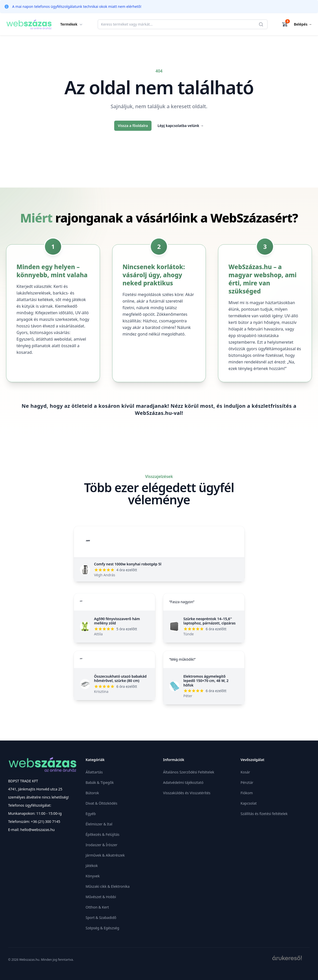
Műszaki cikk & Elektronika (107, 886)
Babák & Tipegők (100, 782)
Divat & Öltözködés (101, 803)
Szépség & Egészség (102, 928)
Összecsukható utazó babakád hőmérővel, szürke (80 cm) (120, 679)
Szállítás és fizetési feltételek (264, 814)
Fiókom (247, 793)
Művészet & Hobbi (101, 897)
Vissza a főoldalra (133, 126)
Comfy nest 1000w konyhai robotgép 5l (128, 564)
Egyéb (91, 814)
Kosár (245, 772)
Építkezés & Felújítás (102, 834)
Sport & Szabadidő (101, 918)
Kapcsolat (249, 803)
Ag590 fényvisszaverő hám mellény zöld (117, 621)
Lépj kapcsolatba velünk (181, 126)
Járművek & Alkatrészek (105, 855)
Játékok (92, 866)
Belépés (303, 24)
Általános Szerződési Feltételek (189, 772)
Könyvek (93, 876)
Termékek (72, 24)
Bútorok (92, 793)
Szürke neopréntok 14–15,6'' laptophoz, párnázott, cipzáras (210, 621)
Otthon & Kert (97, 907)
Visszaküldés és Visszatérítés (187, 793)
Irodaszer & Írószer (101, 845)
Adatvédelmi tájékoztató (183, 782)
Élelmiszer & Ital (99, 824)
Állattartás (94, 772)
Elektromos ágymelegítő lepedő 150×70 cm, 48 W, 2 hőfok (206, 681)
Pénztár (247, 782)
